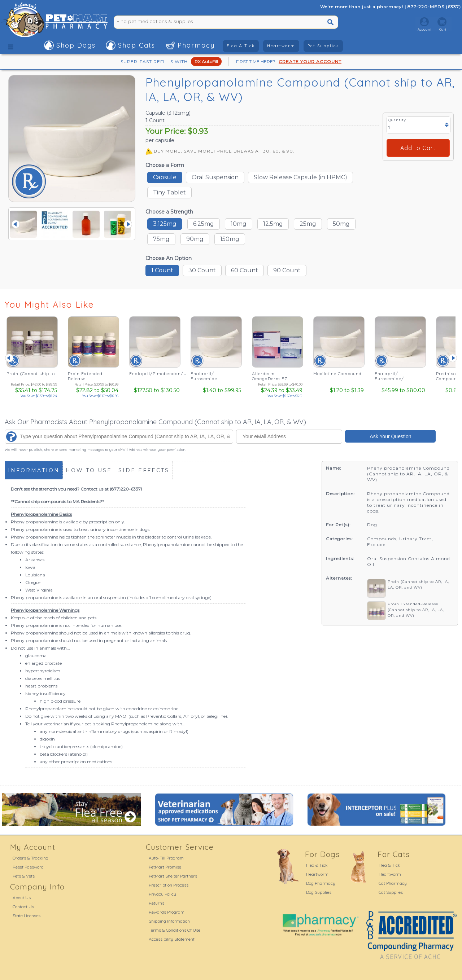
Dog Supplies (319, 892)
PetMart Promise (165, 867)
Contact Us (23, 907)
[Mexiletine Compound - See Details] (339, 358)
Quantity (397, 120)
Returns (156, 903)
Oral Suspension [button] (215, 177)
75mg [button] (161, 239)
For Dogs (322, 854)
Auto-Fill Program (166, 858)
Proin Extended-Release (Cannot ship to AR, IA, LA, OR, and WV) (416, 610)
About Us (22, 898)
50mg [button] (341, 224)
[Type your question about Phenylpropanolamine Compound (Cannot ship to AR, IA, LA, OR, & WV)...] (119, 437)
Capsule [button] (165, 177)
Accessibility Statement (172, 939)
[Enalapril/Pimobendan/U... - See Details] (154, 358)
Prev (16, 224)
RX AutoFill (206, 61)
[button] (11, 45)
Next (128, 224)
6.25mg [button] (204, 224)
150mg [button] (230, 239)
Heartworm (281, 46)
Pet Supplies (323, 46)
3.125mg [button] (165, 224)
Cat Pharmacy (393, 883)
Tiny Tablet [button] (169, 192)
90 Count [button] (287, 270)
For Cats (394, 854)
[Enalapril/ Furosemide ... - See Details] (216, 358)
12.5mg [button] (273, 224)
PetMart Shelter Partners (173, 876)
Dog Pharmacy (321, 883)
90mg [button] (195, 239)
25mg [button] (308, 224)
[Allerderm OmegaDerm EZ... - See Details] (277, 358)
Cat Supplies (391, 892)
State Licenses (27, 916)
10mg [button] (239, 224)
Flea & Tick (241, 46)
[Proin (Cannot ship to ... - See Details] (32, 358)
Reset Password (28, 867)
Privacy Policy (162, 894)
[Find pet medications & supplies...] (202, 21)
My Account (33, 847)
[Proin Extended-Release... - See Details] (93, 358)
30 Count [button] (202, 270)
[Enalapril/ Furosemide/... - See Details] (400, 358)
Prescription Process (169, 885)
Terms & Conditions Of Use (175, 930)
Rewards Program (167, 912)
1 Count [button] (162, 270)
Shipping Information (169, 921)
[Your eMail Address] (289, 437)
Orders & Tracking (30, 858)
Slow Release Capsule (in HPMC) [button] (300, 177)
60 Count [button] (245, 270)
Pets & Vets (24, 876)
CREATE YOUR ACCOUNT (310, 61)
